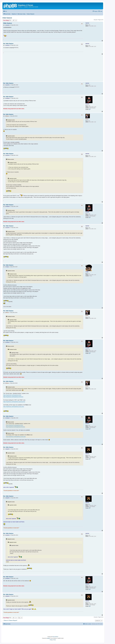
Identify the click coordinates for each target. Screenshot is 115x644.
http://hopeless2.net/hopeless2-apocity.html (14, 402)
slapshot (87, 454)
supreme (87, 23)
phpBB (48, 638)
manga (87, 272)
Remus (87, 119)
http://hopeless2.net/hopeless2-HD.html (13, 397)
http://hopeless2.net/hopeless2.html (12, 395)
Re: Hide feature (8, 44)
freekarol (87, 104)
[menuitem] (5, 11)
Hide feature (7, 18)
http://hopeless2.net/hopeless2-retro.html (14, 406)
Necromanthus (55, 637)
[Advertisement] (53, 68)
